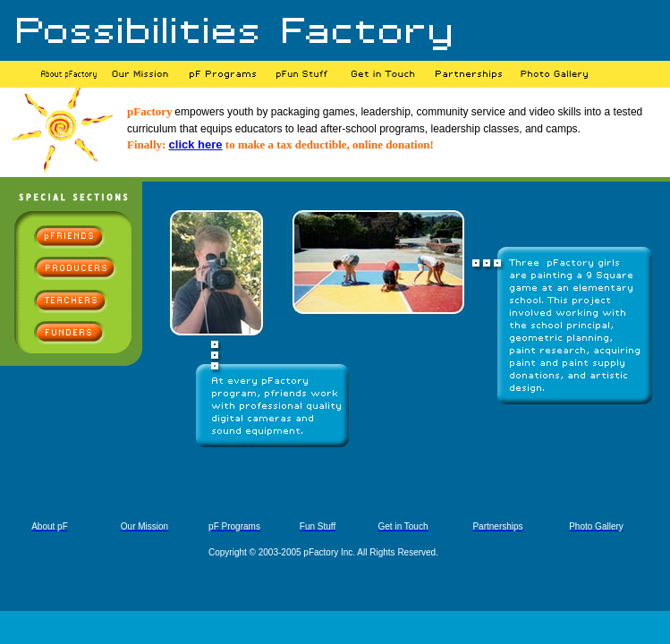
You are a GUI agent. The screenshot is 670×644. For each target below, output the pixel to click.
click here (196, 144)
